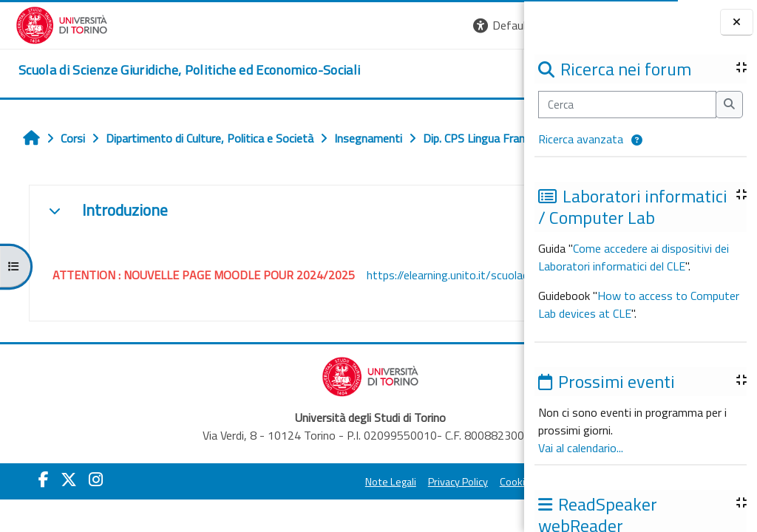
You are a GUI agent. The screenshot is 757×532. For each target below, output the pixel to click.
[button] (637, 140)
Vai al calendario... (581, 448)
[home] (174, 70)
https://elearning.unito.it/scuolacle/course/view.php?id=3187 (201, 328)
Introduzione (117, 243)
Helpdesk (435, 73)
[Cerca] (627, 104)
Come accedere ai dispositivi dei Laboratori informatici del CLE (634, 257)
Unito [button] (351, 73)
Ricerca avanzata (581, 139)
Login (499, 25)
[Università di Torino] (46, 24)
